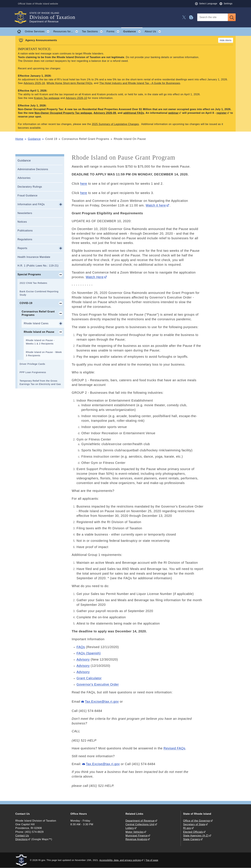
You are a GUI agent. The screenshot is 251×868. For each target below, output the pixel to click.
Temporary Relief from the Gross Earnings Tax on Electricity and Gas (40, 382)
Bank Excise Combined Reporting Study (39, 293)
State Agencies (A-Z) (196, 836)
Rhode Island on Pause (39, 332)
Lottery (130, 828)
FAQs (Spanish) (89, 653)
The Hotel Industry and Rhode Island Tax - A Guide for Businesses (140, 83)
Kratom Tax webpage (47, 98)
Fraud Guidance (28, 196)
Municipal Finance (137, 836)
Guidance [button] (133, 32)
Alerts (228, 40)
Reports (22, 248)
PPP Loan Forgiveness (33, 372)
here (84, 184)
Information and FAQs (31, 204)
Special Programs (29, 274)
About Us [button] (154, 32)
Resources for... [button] (67, 32)
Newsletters (25, 213)
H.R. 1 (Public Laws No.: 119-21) (38, 266)
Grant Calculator (89, 678)
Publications (25, 231)
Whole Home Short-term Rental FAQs (69, 83)
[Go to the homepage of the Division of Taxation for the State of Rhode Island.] (22, 17)
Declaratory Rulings (30, 187)
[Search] (213, 17)
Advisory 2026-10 (76, 98)
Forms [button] (114, 32)
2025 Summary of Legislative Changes (115, 124)
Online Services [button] (38, 32)
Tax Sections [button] (93, 32)
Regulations (25, 239)
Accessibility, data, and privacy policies (120, 860)
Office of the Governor (197, 821)
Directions (22, 839)
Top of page (152, 860)
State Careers (192, 839)
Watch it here (156, 205)
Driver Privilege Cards (32, 364)
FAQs (81, 647)
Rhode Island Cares (36, 323)
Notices (22, 222)
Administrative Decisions (33, 169)
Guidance (34, 139)
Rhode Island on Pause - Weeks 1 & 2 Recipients (40, 342)
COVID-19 (26, 303)
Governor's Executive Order (98, 684)
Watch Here (95, 277)
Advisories (24, 178)
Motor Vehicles (135, 832)
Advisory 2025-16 (34, 83)
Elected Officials (193, 832)
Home (19, 139)
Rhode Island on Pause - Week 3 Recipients (44, 354)
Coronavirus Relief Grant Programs (38, 313)
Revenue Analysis (136, 839)
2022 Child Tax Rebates (33, 283)
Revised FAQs (174, 748)
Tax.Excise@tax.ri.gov (102, 702)
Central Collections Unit (140, 824)
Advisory (83, 659)
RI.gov (187, 828)
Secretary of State (194, 824)
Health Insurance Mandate (34, 257)
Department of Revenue (140, 821)
